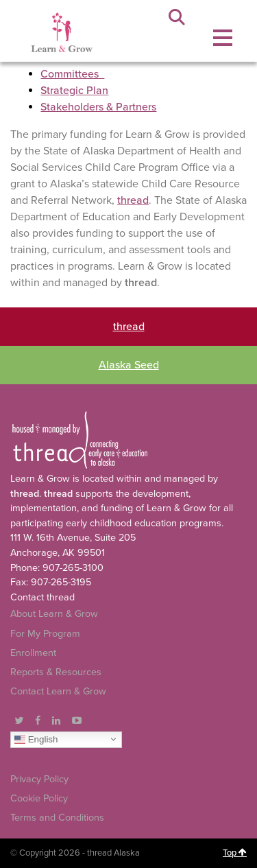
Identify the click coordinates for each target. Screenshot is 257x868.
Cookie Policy (39, 798)
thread (133, 200)
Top (235, 853)
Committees (72, 74)
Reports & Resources (56, 672)
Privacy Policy (39, 779)
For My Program (45, 634)
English (36, 739)
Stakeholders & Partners (98, 107)
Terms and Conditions (57, 818)
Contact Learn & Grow (58, 691)
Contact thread (42, 597)
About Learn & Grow (54, 614)
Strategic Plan (74, 91)
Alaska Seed (129, 365)
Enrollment (33, 653)
